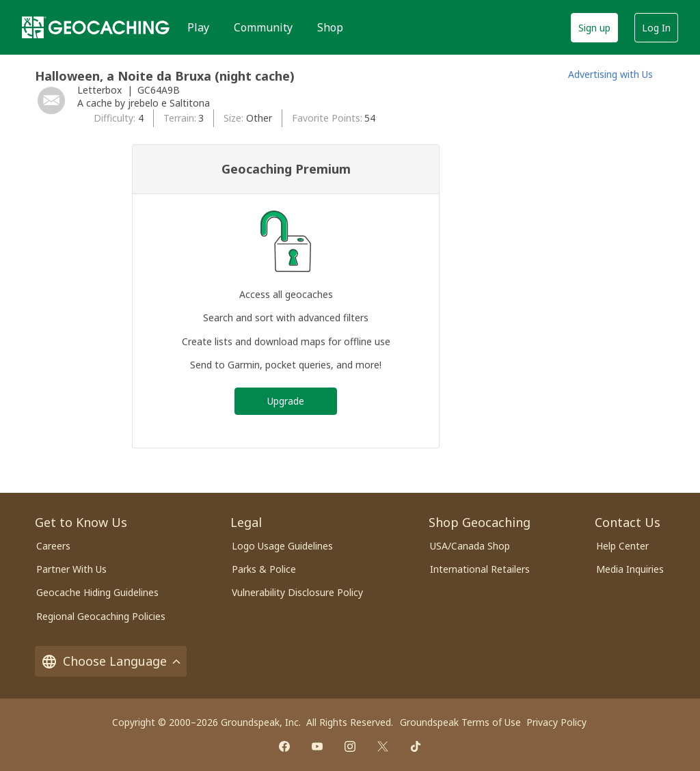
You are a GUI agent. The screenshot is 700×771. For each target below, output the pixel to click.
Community (263, 27)
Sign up (594, 28)
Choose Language (111, 661)
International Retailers (480, 569)
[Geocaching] (96, 27)
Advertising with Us (610, 74)
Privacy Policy (556, 722)
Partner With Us (71, 569)
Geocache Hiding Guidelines (97, 592)
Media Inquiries (630, 569)
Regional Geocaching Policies (101, 616)
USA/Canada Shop (470, 546)
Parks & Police (264, 569)
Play (198, 27)
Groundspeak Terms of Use (460, 722)
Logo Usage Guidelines (282, 546)
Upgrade (286, 401)
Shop (330, 27)
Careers (53, 546)
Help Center (622, 546)
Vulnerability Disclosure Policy (297, 592)
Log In (656, 28)
